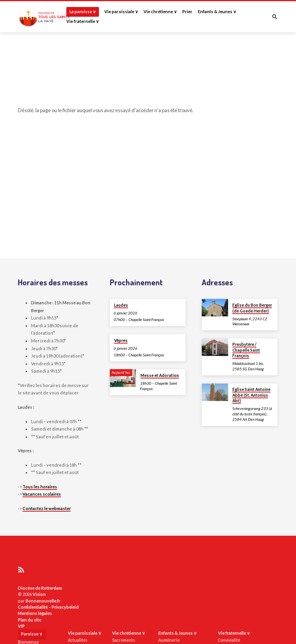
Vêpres (121, 340)
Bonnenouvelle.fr (43, 601)
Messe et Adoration (160, 375)
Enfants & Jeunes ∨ (217, 11)
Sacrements (124, 640)
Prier (187, 11)
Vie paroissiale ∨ (121, 11)
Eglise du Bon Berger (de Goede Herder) (252, 308)
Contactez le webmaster (47, 508)
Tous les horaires (40, 487)
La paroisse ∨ (83, 11)
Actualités (78, 640)
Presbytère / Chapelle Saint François (246, 350)
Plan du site (29, 620)
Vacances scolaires (42, 494)
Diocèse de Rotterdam (40, 588)
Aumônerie (169, 640)
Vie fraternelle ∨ (83, 21)
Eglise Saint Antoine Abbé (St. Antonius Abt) (251, 395)
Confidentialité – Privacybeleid (48, 607)
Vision (39, 594)
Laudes (121, 305)
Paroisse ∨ (32, 634)
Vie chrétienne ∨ (160, 11)
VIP (21, 626)
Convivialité (229, 640)
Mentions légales (35, 613)
